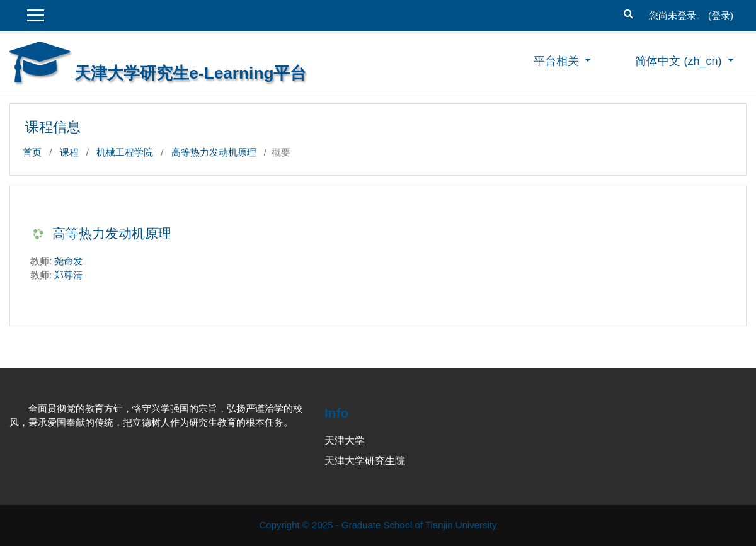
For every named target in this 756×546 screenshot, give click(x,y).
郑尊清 (68, 275)
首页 (32, 152)
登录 (721, 15)
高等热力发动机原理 (214, 152)
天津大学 (345, 441)
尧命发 (68, 261)
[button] (629, 12)
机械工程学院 (125, 152)
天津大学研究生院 (365, 461)
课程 (69, 152)
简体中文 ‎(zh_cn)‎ (680, 61)
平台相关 (558, 61)
